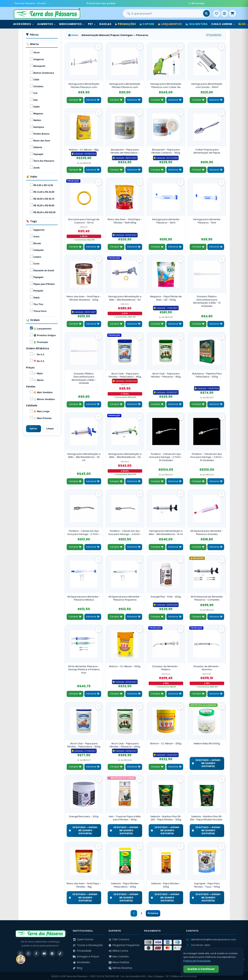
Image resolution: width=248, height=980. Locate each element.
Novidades (81, 961)
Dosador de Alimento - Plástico (166, 667)
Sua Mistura (197, 23)
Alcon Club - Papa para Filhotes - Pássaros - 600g (125, 744)
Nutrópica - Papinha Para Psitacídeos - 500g (207, 374)
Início (73, 34)
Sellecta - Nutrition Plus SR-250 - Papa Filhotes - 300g (166, 817)
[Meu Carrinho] (232, 12)
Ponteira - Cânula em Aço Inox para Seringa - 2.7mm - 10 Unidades (166, 456)
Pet (92, 23)
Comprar (75, 99)
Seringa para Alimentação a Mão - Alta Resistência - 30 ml (84, 456)
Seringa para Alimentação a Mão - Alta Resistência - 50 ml (125, 297)
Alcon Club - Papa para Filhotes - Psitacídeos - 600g (84, 744)
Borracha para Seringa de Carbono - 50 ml (84, 220)
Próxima (153, 912)
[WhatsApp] (20, 953)
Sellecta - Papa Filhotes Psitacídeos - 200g (125, 884)
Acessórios (23, 23)
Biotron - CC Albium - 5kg (84, 149)
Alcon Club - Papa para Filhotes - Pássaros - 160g (166, 374)
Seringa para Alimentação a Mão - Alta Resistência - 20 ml (125, 455)
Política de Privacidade (197, 961)
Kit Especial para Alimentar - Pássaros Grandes (207, 532)
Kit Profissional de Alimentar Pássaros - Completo (207, 597)
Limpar (50, 428)
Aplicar (33, 428)
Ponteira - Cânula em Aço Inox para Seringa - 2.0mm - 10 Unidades (207, 456)
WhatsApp (162, 3)
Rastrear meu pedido (135, 3)
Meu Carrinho (119, 956)
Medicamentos (72, 23)
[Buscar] (206, 12)
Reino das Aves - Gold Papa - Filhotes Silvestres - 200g (84, 297)
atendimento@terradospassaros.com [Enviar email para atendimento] (211, 939)
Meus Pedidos (119, 961)
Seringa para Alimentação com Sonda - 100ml (207, 85)
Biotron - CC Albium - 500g (125, 665)
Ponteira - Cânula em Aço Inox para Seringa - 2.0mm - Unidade (125, 532)
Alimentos (46, 23)
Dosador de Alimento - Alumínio (207, 667)
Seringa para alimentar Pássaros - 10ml (207, 220)
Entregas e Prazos (86, 956)
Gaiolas (105, 23)
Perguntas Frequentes (124, 944)
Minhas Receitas (120, 967)
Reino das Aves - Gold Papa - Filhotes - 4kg (84, 884)
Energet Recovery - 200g (84, 815)
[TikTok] (60, 953)
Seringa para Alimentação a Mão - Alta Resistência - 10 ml (166, 532)
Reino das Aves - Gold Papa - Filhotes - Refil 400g (125, 220)
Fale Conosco (119, 939)
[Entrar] (225, 12)
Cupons (147, 23)
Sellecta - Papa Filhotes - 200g (166, 884)
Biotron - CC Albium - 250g (166, 742)
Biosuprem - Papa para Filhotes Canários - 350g (166, 150)
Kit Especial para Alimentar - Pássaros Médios (84, 597)
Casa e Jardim (223, 23)
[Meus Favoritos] (217, 12)
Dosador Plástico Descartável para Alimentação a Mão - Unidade (84, 377)
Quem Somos (83, 939)
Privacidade (82, 950)
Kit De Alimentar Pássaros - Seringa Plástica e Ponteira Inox (84, 668)
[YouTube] (44, 953)
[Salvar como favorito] (98, 46)
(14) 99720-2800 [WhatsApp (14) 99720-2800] (198, 944)
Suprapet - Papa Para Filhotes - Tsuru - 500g (207, 884)
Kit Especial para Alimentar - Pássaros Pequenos (125, 597)
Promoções (126, 23)
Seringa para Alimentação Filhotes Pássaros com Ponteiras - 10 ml (125, 85)
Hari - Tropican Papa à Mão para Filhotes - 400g (125, 817)
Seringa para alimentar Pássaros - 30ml (166, 220)
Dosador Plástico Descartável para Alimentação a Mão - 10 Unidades (207, 300)
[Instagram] (28, 953)
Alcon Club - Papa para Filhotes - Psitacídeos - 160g (125, 374)
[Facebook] (36, 953)
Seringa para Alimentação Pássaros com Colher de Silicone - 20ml (166, 85)
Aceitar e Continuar (201, 969)
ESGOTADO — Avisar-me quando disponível (207, 762)
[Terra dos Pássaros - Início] (47, 12)
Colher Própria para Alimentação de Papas (207, 150)
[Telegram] (52, 953)
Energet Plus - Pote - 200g (166, 596)
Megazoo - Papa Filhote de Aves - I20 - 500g (166, 297)
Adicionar (93, 99)
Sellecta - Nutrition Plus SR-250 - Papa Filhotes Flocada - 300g (207, 817)
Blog (77, 967)
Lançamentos (170, 23)
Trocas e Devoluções (88, 944)
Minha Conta (118, 950)
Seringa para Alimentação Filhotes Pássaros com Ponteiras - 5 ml (84, 85)
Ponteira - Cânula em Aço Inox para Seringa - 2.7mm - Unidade (84, 532)
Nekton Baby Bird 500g (207, 742)
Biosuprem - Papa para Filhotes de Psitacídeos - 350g (125, 151)
